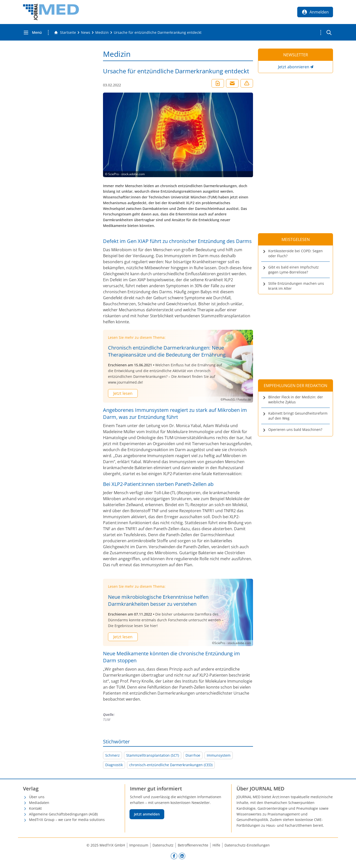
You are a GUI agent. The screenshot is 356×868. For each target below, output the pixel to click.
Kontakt (35, 808)
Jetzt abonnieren (294, 67)
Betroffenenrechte (193, 845)
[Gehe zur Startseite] (65, 33)
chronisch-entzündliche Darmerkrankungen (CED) (171, 765)
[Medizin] (102, 33)
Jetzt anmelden (147, 814)
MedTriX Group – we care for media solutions (67, 820)
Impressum (139, 845)
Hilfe (216, 845)
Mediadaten (39, 803)
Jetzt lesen (123, 393)
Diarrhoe (193, 755)
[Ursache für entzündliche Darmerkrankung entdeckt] (158, 33)
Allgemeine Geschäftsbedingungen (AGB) (63, 814)
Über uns (37, 797)
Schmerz (112, 755)
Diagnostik (114, 765)
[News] (86, 33)
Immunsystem (219, 755)
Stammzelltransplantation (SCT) (153, 755)
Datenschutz (163, 845)
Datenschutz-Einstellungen (247, 845)
